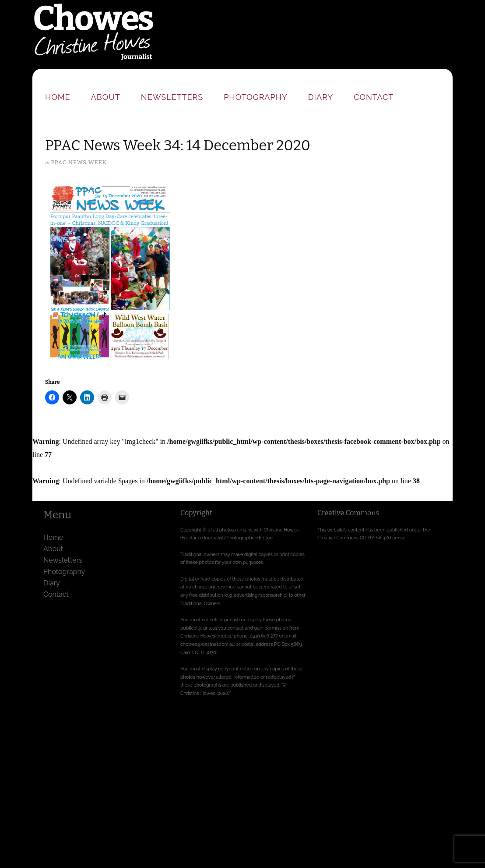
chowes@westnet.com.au (207, 644)
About (106, 97)
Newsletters (172, 97)
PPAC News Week (79, 162)
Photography (256, 97)
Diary (321, 97)
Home (58, 97)
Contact (374, 97)
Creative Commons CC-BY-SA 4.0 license (361, 538)
